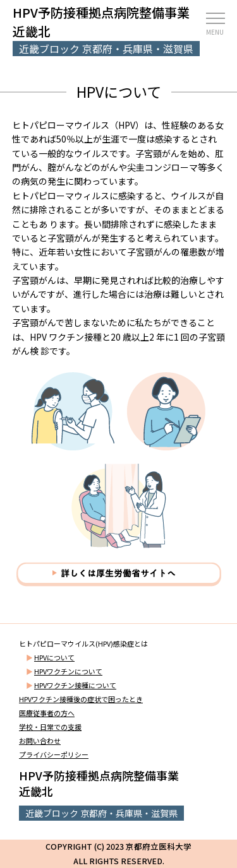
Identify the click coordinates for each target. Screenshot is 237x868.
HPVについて (54, 657)
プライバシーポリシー (54, 754)
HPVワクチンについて (68, 671)
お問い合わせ (40, 741)
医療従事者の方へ (47, 713)
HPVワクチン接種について (75, 685)
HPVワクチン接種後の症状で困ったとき (81, 699)
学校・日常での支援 (50, 727)
